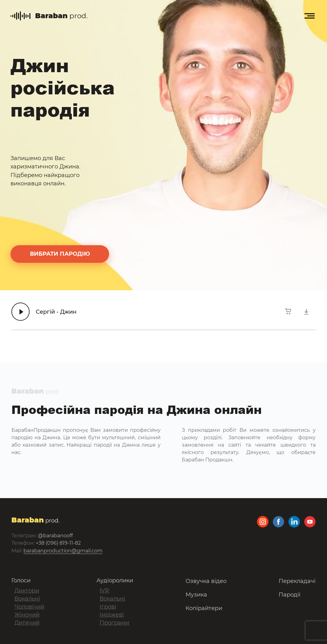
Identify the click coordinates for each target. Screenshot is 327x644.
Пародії (290, 595)
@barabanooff (55, 536)
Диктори (27, 591)
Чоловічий (29, 607)
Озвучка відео (206, 581)
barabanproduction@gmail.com (63, 551)
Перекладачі (297, 581)
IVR (104, 591)
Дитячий (27, 623)
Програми (114, 623)
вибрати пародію (60, 254)
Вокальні (27, 599)
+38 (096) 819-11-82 (58, 543)
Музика (196, 595)
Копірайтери (204, 608)
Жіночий (27, 615)
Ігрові (108, 607)
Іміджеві (112, 615)
